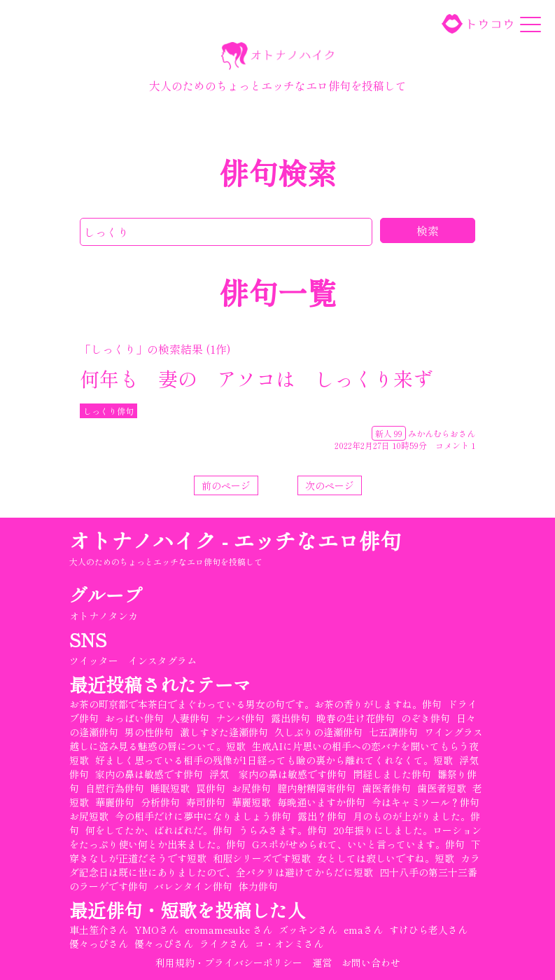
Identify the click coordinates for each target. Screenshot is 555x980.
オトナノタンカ (104, 616)
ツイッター (94, 661)
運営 (322, 962)
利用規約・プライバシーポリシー (229, 962)
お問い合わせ (371, 962)
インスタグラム (162, 661)
